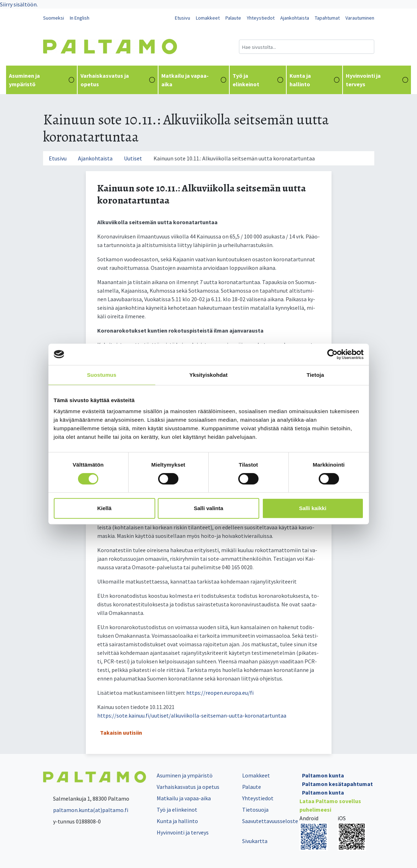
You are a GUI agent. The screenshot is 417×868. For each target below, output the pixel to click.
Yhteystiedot (261, 18)
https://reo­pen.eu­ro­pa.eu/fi (220, 693)
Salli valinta (208, 508)
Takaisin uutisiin (121, 733)
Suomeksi (54, 18)
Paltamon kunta (323, 775)
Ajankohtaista (295, 18)
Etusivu (183, 18)
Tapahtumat (327, 18)
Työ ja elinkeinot (258, 80)
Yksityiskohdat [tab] (208, 375)
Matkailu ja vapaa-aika (194, 80)
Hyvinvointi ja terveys (377, 80)
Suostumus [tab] (102, 375)
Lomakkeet (208, 18)
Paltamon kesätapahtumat (337, 784)
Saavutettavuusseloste (270, 821)
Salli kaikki (313, 508)
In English (80, 18)
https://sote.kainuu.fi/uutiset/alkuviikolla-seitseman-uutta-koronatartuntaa (192, 715)
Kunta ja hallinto (315, 80)
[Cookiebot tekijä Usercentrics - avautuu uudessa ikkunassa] (332, 354)
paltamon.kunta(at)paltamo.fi (86, 810)
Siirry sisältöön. (19, 4)
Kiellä (104, 508)
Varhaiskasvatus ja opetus (118, 80)
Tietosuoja (255, 810)
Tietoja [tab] (315, 375)
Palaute (233, 18)
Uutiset (133, 158)
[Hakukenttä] (307, 47)
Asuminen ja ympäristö (41, 80)
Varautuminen (360, 18)
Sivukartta (255, 841)
